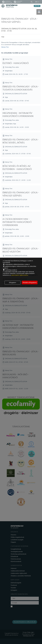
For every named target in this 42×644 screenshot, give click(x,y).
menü (39, 12)
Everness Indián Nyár (7, 2)
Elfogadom (13, 283)
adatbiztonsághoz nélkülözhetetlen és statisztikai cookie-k (19, 267)
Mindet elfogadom (30, 283)
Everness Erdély (18, 2)
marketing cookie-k (10, 270)
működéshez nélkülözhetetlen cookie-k (16, 264)
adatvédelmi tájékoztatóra (20, 275)
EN (38, 2)
